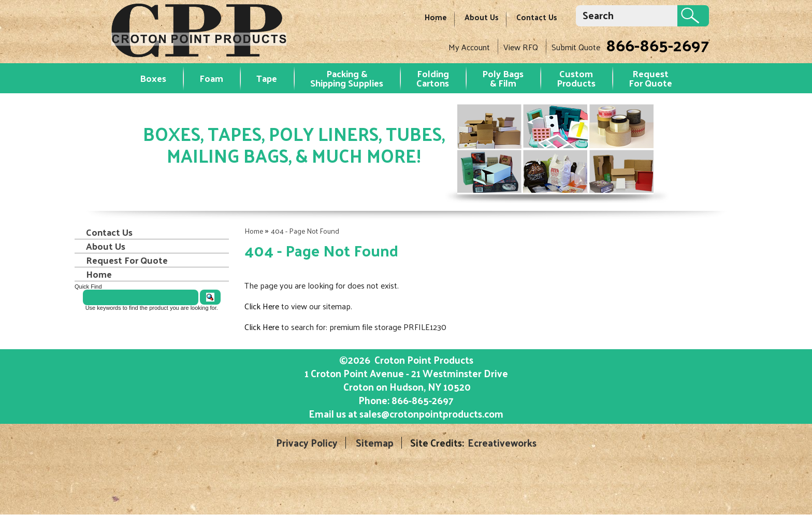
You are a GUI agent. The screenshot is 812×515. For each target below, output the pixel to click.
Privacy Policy (307, 443)
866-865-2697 (657, 45)
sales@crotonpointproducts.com (431, 413)
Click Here (262, 306)
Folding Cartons (433, 78)
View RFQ (521, 47)
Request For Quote (127, 260)
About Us (482, 17)
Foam (211, 78)
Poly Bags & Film (503, 78)
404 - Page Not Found (305, 231)
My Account (469, 47)
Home (436, 17)
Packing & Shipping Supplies (347, 78)
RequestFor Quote (650, 78)
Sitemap (375, 443)
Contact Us (537, 17)
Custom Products (576, 78)
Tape (267, 78)
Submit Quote (576, 47)
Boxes (153, 78)
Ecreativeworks (502, 443)
